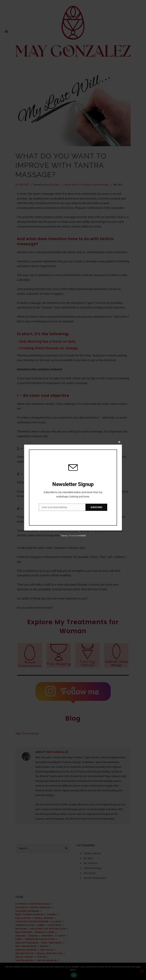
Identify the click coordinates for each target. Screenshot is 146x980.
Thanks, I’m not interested (73, 536)
